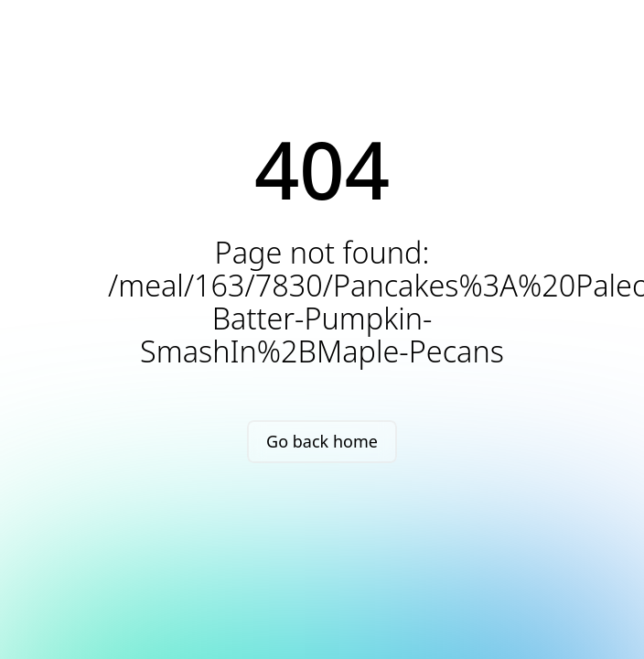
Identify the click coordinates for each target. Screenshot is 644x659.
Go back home (322, 441)
